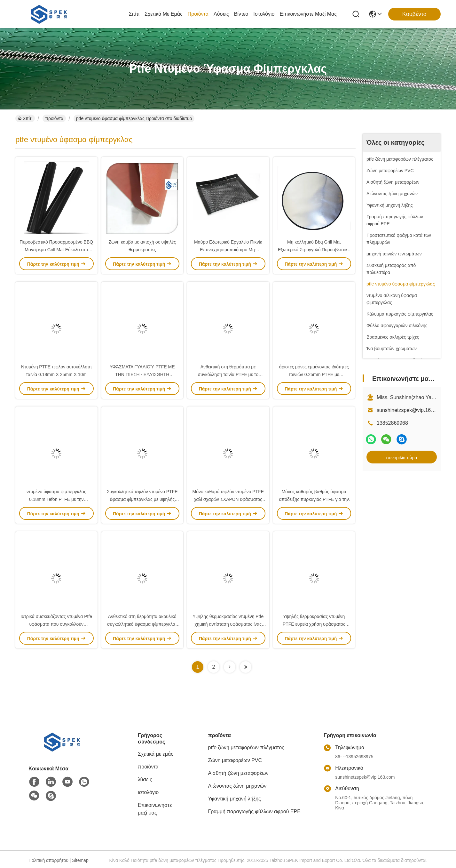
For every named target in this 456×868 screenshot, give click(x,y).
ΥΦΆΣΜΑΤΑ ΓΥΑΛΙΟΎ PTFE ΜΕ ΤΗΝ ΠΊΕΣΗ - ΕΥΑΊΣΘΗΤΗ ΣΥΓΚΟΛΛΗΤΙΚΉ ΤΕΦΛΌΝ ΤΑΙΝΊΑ (142, 374)
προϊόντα (198, 14)
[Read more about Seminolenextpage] (230, 667)
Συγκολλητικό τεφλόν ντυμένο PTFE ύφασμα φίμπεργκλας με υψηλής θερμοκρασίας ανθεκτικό (142, 499)
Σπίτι (134, 14)
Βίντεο (241, 14)
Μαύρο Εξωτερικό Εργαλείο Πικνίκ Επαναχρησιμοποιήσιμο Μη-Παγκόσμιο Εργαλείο (228, 250)
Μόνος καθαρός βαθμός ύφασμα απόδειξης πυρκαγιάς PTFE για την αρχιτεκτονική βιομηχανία (314, 499)
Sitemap (80, 860)
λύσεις (221, 14)
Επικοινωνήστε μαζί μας (308, 14)
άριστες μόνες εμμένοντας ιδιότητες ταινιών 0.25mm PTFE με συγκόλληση (314, 374)
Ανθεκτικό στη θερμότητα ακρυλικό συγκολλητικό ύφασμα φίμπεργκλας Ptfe (142, 624)
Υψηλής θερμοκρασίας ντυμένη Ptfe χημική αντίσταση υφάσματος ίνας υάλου (228, 624)
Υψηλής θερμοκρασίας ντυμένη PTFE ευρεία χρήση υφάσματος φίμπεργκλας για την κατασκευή (314, 624)
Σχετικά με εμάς (164, 14)
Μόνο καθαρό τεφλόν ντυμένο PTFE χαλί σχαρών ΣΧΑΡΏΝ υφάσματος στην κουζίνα (228, 499)
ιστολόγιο (264, 14)
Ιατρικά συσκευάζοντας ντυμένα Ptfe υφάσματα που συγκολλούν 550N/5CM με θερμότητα (56, 624)
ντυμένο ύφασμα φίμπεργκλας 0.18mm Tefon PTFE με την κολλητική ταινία (56, 499)
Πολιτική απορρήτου (48, 860)
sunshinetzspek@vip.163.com (411, 410)
